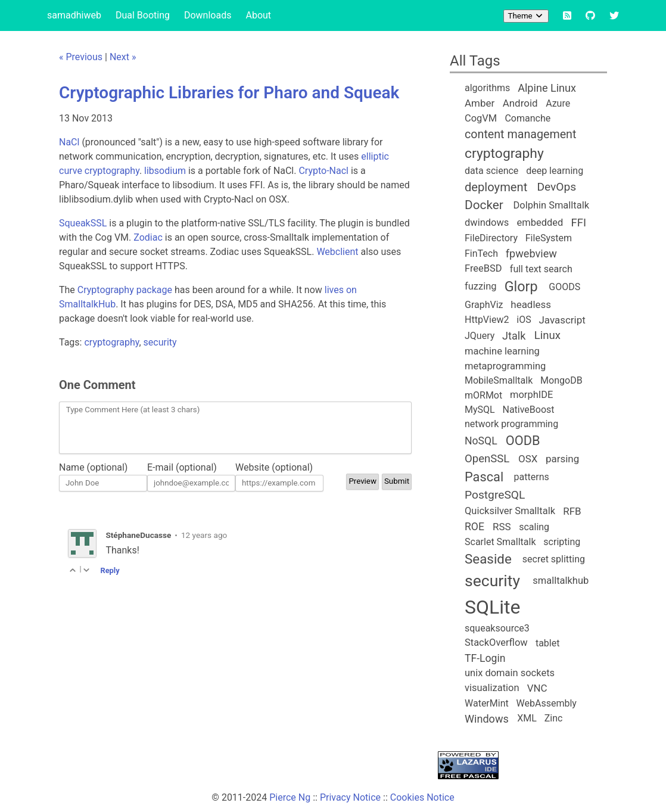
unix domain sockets (510, 673)
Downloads (208, 15)
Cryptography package (125, 290)
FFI (578, 223)
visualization (492, 688)
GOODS (564, 287)
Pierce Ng (290, 797)
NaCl (69, 142)
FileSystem (549, 238)
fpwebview (531, 253)
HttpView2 (487, 320)
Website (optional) (274, 467)
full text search (541, 269)
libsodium (165, 171)
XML (527, 718)
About (258, 15)
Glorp (521, 287)
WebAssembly (547, 703)
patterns (532, 477)
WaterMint (487, 703)
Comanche (527, 118)
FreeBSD (483, 268)
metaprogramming (505, 366)
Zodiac (148, 237)
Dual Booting (143, 15)
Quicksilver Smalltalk (510, 511)
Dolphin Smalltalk (551, 205)
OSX (528, 459)
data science (491, 171)
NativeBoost (528, 410)
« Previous (81, 57)
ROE (474, 527)
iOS (524, 320)
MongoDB (561, 380)
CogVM (481, 118)
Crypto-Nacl (323, 171)
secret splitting (554, 559)
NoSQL (481, 441)
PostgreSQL (495, 495)
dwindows (487, 223)
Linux (547, 335)
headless (531, 304)
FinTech (481, 253)
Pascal (484, 477)
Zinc (554, 718)
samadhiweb (74, 15)
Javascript (562, 320)
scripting (562, 542)
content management (520, 134)
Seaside (488, 559)
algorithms (487, 88)
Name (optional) (93, 467)
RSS (502, 527)
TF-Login (485, 658)
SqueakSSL (83, 223)
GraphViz (484, 305)
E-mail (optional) (182, 467)
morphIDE (531, 395)
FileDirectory (491, 238)
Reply (110, 570)
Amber (480, 103)
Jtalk (514, 336)
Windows (487, 719)
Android (520, 103)
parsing (562, 459)
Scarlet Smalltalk (500, 542)
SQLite (492, 607)
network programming (511, 424)
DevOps (556, 187)
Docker (484, 205)
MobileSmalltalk (499, 380)
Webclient (337, 252)
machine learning (502, 351)
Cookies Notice (422, 797)
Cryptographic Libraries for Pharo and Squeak (229, 93)
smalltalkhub (561, 581)
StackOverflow (496, 643)
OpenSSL (487, 459)
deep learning (555, 171)
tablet (548, 643)
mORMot (483, 395)
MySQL (480, 410)
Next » (123, 57)
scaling (534, 527)
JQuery (480, 336)
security (160, 342)
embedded (540, 223)
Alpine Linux (547, 88)
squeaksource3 (497, 628)
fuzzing (481, 286)
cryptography (111, 342)
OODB (523, 441)
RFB (572, 511)
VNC (537, 688)
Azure (558, 103)
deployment (496, 187)
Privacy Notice (350, 797)
